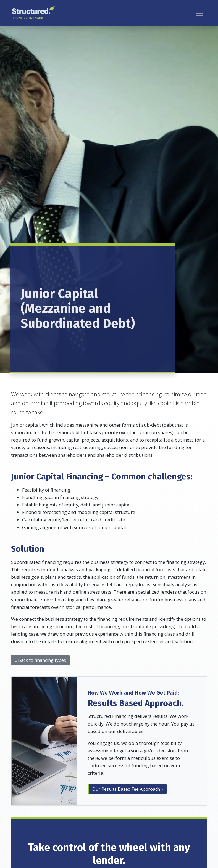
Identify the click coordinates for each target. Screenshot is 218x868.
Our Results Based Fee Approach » (128, 789)
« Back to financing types (40, 660)
